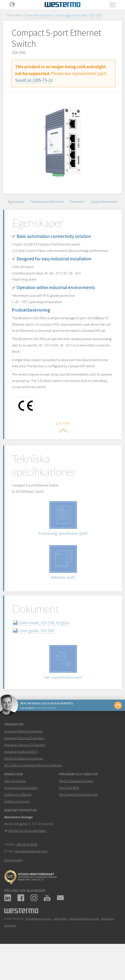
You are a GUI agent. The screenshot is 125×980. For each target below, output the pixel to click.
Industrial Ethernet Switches (23, 752)
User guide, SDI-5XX (41, 651)
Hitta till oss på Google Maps (27, 852)
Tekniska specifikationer (47, 202)
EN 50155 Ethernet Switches (24, 780)
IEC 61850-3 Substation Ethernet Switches (33, 786)
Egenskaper (16, 202)
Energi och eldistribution (21, 809)
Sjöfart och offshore (18, 816)
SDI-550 (96, 15)
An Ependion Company (39, 940)
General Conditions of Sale (84, 940)
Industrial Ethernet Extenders (24, 759)
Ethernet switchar (39, 15)
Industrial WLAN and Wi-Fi (21, 773)
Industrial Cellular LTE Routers (25, 766)
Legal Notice (60, 940)
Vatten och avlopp (17, 823)
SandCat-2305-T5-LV (34, 80)
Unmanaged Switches (71, 15)
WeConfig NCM (69, 809)
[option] (62, 142)
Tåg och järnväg (15, 802)
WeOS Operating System (76, 802)
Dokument (77, 202)
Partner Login (13, 881)
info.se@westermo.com (31, 872)
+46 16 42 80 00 (27, 865)
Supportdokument (104, 202)
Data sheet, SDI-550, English (49, 643)
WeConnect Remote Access (78, 816)
